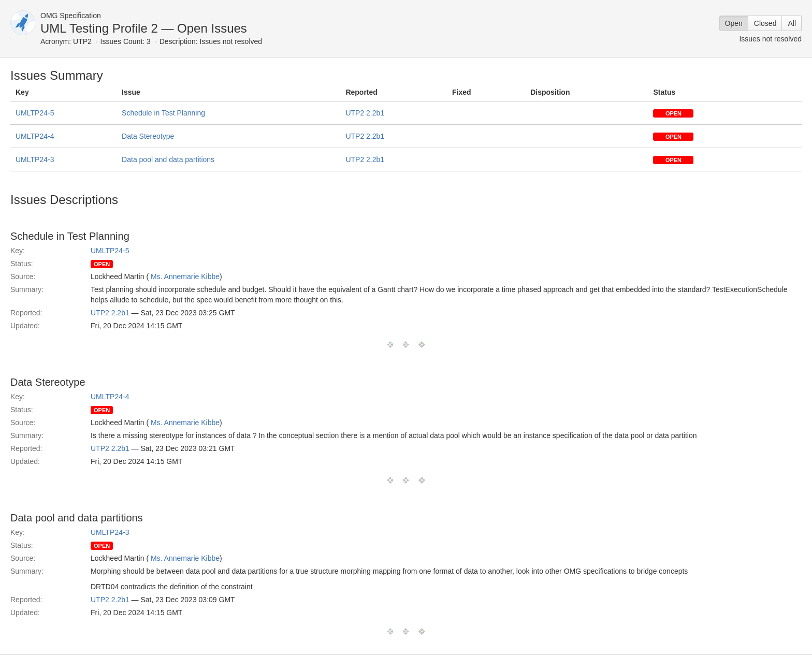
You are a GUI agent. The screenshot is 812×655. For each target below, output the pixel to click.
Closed (765, 23)
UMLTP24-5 (35, 113)
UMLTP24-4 (35, 136)
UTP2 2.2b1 (365, 113)
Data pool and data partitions (168, 159)
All (792, 23)
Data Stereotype (148, 136)
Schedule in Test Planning (163, 113)
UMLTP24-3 (35, 159)
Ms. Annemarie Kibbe (185, 276)
